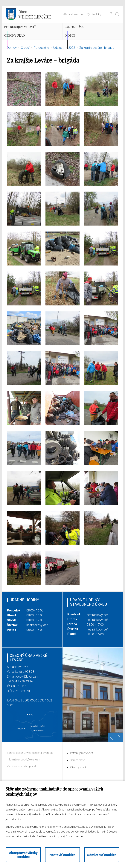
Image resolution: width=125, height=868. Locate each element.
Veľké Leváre (35, 14)
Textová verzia (76, 14)
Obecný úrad (25, 59)
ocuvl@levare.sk (27, 705)
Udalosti (59, 76)
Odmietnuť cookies (102, 855)
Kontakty (97, 14)
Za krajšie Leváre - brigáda (97, 76)
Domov (12, 76)
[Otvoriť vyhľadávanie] (117, 14)
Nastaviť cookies (62, 855)
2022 (72, 76)
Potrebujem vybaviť (24, 36)
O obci (78, 59)
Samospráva (85, 33)
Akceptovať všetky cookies (23, 855)
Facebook (111, 14)
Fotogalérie (41, 76)
